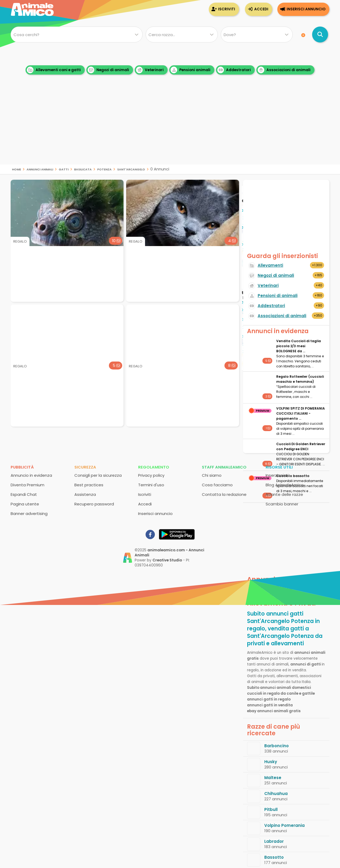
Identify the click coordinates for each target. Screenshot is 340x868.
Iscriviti (227, 9)
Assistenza (85, 494)
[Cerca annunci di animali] (320, 35)
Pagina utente (25, 504)
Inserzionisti (277, 475)
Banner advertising (29, 514)
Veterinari (150, 70)
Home (16, 169)
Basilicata (83, 169)
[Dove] (257, 35)
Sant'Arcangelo (131, 169)
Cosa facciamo (217, 485)
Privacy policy (151, 475)
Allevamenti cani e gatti (54, 70)
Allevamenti (270, 265)
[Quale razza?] (182, 35)
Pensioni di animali (278, 296)
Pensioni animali (190, 70)
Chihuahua (276, 794)
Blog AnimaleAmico (285, 485)
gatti (64, 169)
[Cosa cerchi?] (77, 35)
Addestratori (234, 70)
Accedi (261, 9)
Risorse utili (279, 467)
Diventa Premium (27, 485)
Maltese (273, 778)
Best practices (89, 485)
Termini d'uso (151, 485)
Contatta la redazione (224, 494)
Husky (271, 762)
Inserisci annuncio (306, 9)
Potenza (104, 169)
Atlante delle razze (284, 494)
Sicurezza (85, 467)
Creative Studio (167, 560)
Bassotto (274, 857)
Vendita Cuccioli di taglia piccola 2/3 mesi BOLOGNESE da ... (299, 346)
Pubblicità (22, 467)
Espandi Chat (24, 494)
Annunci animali (40, 169)
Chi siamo (212, 475)
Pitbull (271, 809)
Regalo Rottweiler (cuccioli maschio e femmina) (300, 379)
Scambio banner (282, 504)
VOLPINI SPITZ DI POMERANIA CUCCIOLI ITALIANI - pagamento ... (301, 413)
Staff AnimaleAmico (224, 467)
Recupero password (94, 504)
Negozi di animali (108, 70)
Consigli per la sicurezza (98, 475)
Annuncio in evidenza (31, 475)
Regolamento (154, 467)
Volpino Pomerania (284, 825)
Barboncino (277, 746)
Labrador (274, 841)
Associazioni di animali (284, 70)
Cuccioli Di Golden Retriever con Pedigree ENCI (301, 446)
